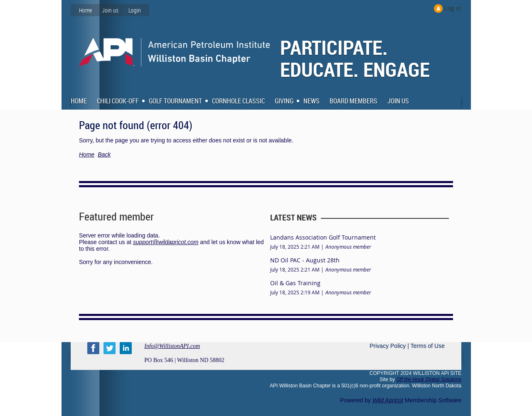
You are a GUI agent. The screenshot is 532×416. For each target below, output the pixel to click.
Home (85, 10)
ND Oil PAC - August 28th (305, 260)
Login (135, 10)
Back (104, 154)
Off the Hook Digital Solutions (429, 379)
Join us (110, 10)
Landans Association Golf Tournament (323, 237)
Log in (453, 8)
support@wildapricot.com (166, 242)
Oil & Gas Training (295, 283)
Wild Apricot (388, 400)
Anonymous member (348, 247)
